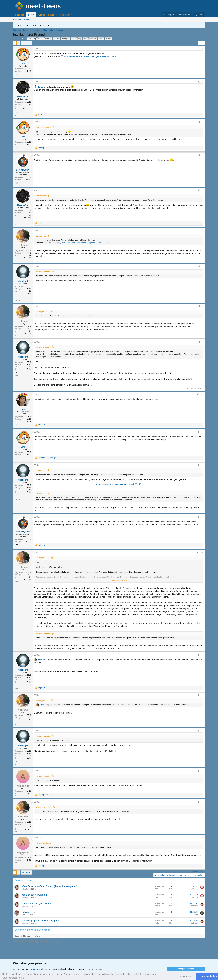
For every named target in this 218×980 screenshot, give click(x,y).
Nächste (25, 43)
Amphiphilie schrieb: (44, 807)
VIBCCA (28, 421)
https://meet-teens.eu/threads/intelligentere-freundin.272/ (90, 56)
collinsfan (25, 889)
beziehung (32, 39)
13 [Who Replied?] (171, 895)
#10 (202, 394)
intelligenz (66, 39)
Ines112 (195, 889)
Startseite (20, 15)
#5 (202, 190)
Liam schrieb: (41, 470)
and (47, 458)
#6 (202, 231)
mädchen (93, 39)
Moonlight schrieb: (43, 312)
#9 (202, 342)
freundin (48, 39)
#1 (202, 49)
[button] (56, 15)
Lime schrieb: (41, 196)
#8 (202, 306)
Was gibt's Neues (46, 15)
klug (80, 39)
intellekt (57, 39)
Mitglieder (65, 15)
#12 (202, 465)
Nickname (42, 660)
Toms (40, 87)
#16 (202, 695)
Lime (15, 39)
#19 (202, 802)
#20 (202, 838)
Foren (31, 15)
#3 (202, 122)
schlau (101, 39)
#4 (202, 155)
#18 (202, 771)
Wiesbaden (27, 109)
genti (23, 915)
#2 (202, 82)
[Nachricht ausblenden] (202, 25)
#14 (202, 552)
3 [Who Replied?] (171, 886)
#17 (202, 731)
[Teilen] (199, 49)
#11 (202, 432)
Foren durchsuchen (21, 19)
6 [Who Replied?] (171, 920)
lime (85, 39)
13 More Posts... (198, 872)
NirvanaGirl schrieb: (44, 127)
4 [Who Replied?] (171, 903)
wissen (109, 39)
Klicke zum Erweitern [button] (119, 580)
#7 (202, 266)
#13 (202, 517)
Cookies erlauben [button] (208, 976)
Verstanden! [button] (185, 976)
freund (41, 39)
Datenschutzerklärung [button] (13, 978)
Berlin (29, 293)
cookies (33, 969)
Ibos (197, 915)
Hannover (28, 258)
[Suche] (199, 15)
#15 (202, 655)
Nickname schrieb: (43, 272)
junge (74, 39)
